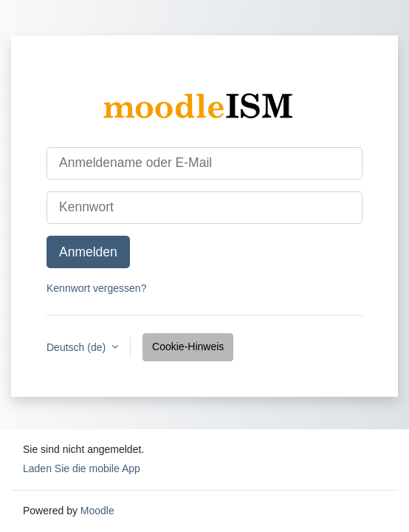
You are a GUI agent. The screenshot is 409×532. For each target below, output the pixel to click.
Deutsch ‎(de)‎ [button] (78, 347)
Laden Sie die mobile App (82, 468)
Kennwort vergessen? (96, 288)
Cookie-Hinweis (188, 347)
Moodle (97, 511)
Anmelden (88, 252)
